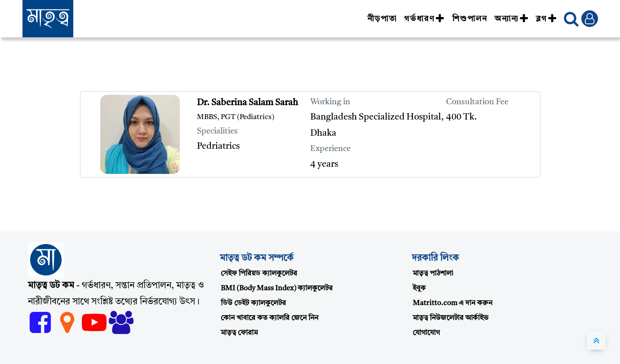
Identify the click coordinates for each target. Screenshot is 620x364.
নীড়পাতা (382, 19)
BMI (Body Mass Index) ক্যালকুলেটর (277, 289)
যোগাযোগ (426, 333)
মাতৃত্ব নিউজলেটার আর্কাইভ (451, 318)
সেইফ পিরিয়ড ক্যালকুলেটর (259, 274)
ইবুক (419, 289)
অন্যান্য (512, 19)
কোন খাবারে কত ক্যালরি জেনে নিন (270, 318)
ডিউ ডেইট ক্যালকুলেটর (253, 303)
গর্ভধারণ (424, 19)
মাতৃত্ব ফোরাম (239, 333)
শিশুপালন (470, 19)
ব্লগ (546, 19)
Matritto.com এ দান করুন (453, 303)
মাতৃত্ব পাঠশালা (433, 274)
